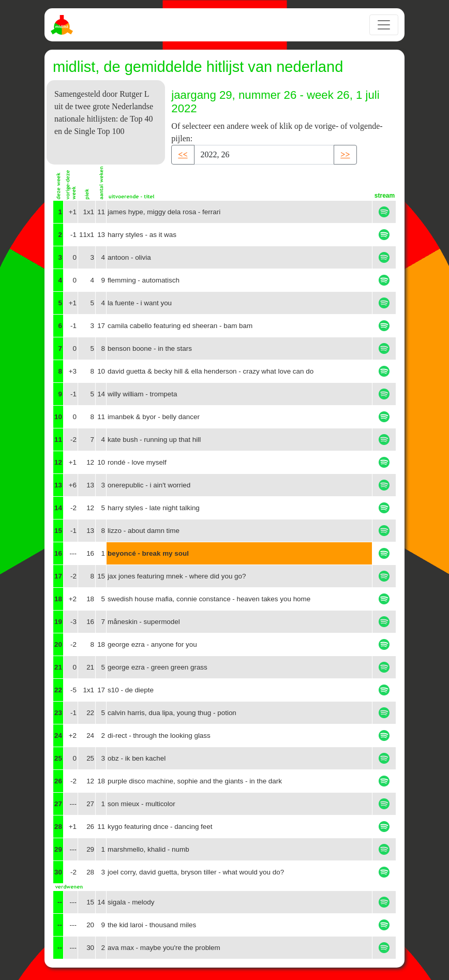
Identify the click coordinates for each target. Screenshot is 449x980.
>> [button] (345, 154)
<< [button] (183, 154)
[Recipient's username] (264, 155)
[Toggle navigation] (384, 25)
